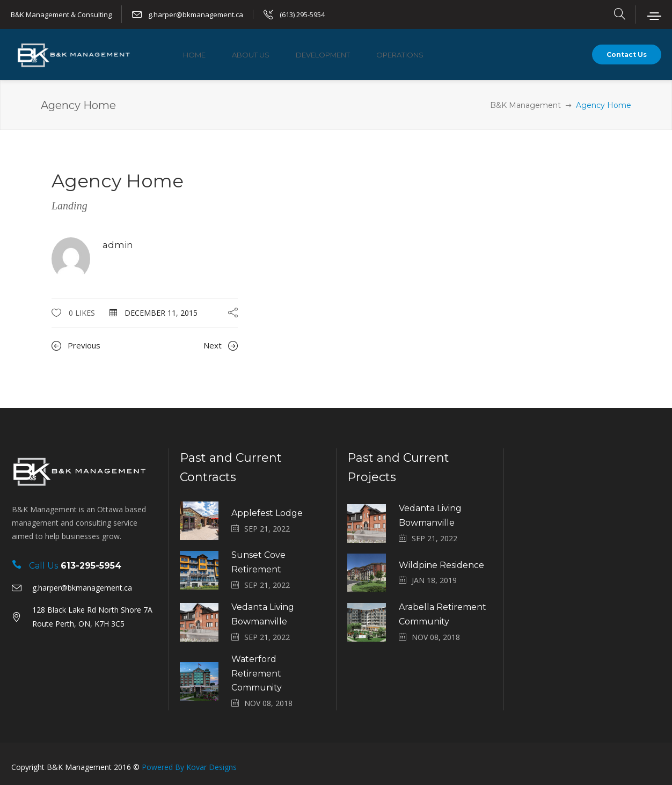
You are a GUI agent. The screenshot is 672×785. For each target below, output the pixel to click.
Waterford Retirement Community (257, 674)
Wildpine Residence (441, 565)
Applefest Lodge (267, 513)
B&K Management (525, 105)
